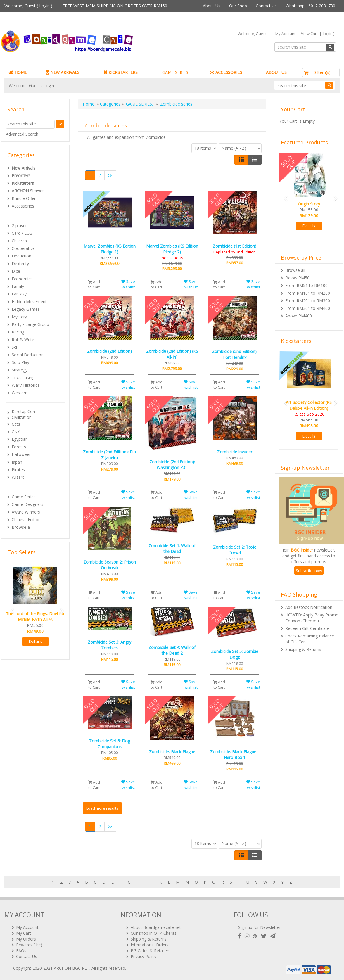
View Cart (309, 34)
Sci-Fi (17, 347)
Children (19, 241)
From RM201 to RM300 (308, 301)
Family (18, 286)
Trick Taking (23, 377)
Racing (18, 332)
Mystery (19, 317)
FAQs (21, 951)
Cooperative (23, 248)
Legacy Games (26, 309)
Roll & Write (23, 339)
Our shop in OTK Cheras (154, 933)
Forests (19, 447)
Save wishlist (128, 284)
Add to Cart (94, 284)
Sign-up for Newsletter (260, 927)
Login (44, 6)
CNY (16, 432)
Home (89, 104)
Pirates (18, 470)
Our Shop (238, 6)
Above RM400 (299, 316)
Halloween (22, 454)
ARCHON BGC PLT (72, 968)
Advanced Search (22, 134)
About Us (212, 6)
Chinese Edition (26, 520)
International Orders (150, 945)
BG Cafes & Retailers (151, 951)
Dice (16, 271)
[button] (10, 608)
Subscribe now (309, 571)
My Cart (24, 933)
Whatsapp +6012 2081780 (310, 6)
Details (35, 641)
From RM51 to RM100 (306, 285)
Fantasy (19, 294)
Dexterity (20, 263)
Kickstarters (23, 183)
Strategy (20, 370)
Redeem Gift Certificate (307, 628)
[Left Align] (241, 160)
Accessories (23, 206)
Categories (110, 104)
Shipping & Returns (303, 649)
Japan (17, 462)
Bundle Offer (24, 198)
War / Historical (26, 385)
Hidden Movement (29, 301)
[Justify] (255, 160)
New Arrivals (24, 168)
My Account (285, 34)
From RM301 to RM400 (308, 308)
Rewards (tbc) (29, 945)
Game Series (24, 497)
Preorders (21, 176)
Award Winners (26, 512)
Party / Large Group (30, 324)
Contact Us (266, 6)
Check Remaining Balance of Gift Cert (310, 639)
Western (20, 393)
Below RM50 (297, 278)
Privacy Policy (144, 956)
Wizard (18, 477)
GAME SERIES (175, 72)
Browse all (22, 527)
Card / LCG (22, 233)
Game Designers (27, 504)
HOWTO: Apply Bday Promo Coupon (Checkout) (312, 618)
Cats (16, 424)
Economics (22, 279)
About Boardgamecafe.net (156, 927)
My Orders (26, 939)
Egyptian (20, 439)
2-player (19, 225)
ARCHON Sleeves (28, 191)
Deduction (21, 256)
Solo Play (20, 362)
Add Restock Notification (309, 607)
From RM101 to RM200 (308, 293)
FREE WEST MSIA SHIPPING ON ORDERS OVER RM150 (115, 6)
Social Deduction (28, 355)
